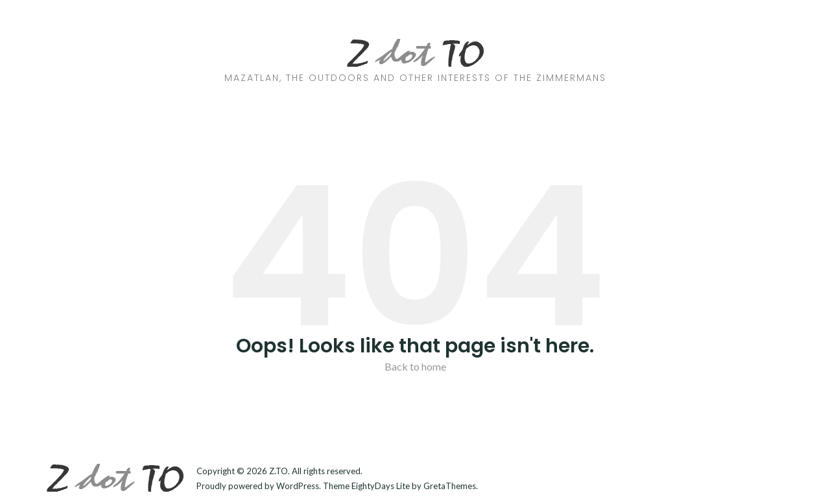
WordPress (298, 486)
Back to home (415, 366)
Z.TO (279, 471)
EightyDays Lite (381, 486)
